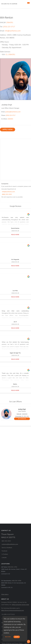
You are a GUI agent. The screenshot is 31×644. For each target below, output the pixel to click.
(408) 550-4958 (16, 581)
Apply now (8, 129)
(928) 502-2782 (12, 567)
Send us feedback (7, 548)
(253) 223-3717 (9, 27)
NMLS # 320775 (8, 537)
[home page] (14, 2)
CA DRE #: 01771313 (8, 614)
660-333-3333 (6, 541)
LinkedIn (4, 558)
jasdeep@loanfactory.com (13, 112)
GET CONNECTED (22, 419)
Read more (8, 637)
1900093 (10, 119)
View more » (5, 594)
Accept (17, 637)
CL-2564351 (10, 54)
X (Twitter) (5, 554)
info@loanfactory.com (13, 31)
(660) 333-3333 (7, 194)
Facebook (4, 551)
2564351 (10, 22)
